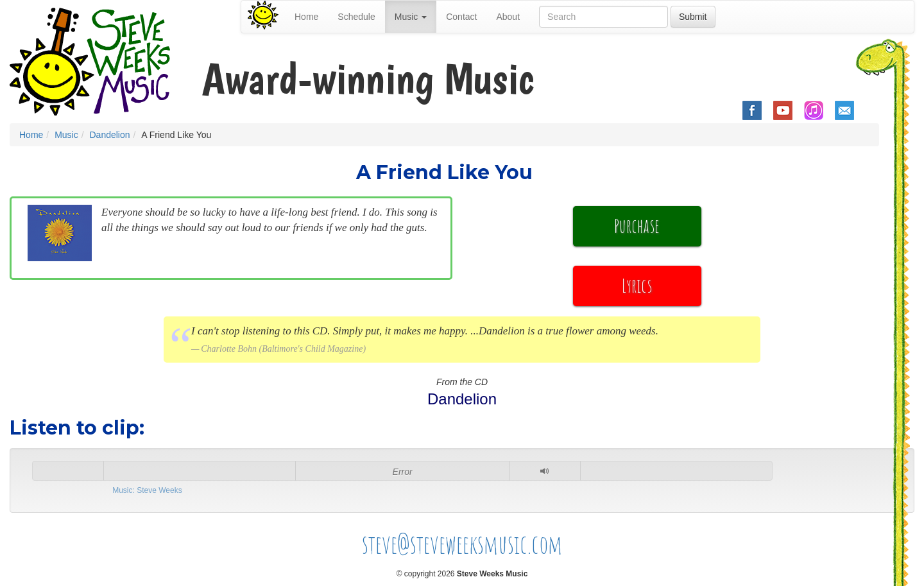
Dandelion (109, 135)
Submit (693, 17)
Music (66, 135)
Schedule (356, 17)
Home (306, 17)
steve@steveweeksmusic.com (462, 544)
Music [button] (411, 17)
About (508, 17)
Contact (461, 17)
